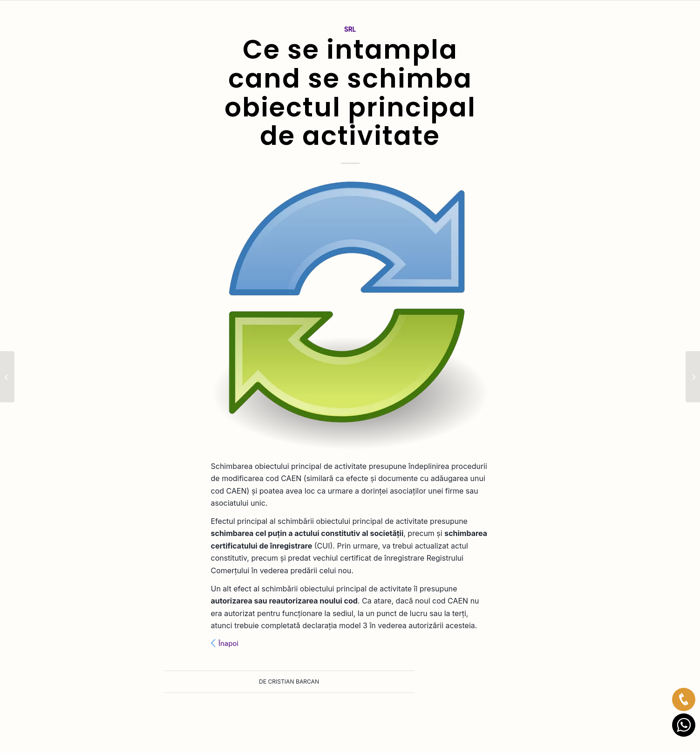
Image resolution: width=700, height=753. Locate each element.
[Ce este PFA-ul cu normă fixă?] (7, 377)
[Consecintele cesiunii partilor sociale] (693, 377)
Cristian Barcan (294, 682)
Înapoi (228, 644)
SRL (350, 29)
